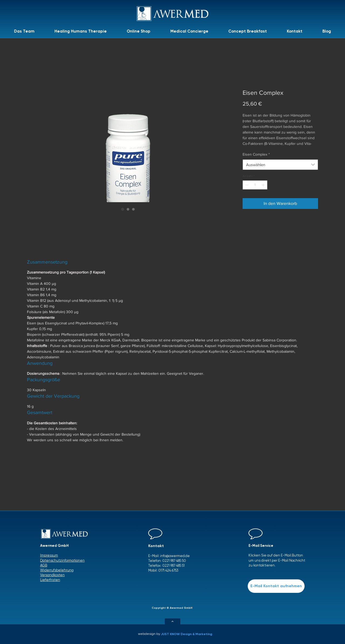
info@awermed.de (175, 556)
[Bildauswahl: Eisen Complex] (123, 209)
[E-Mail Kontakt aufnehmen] (276, 586)
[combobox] (280, 165)
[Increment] (264, 185)
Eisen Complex (256, 154)
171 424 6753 (170, 570)
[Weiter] (172, 621)
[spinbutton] (255, 185)
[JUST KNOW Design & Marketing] (188, 634)
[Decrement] (246, 185)
